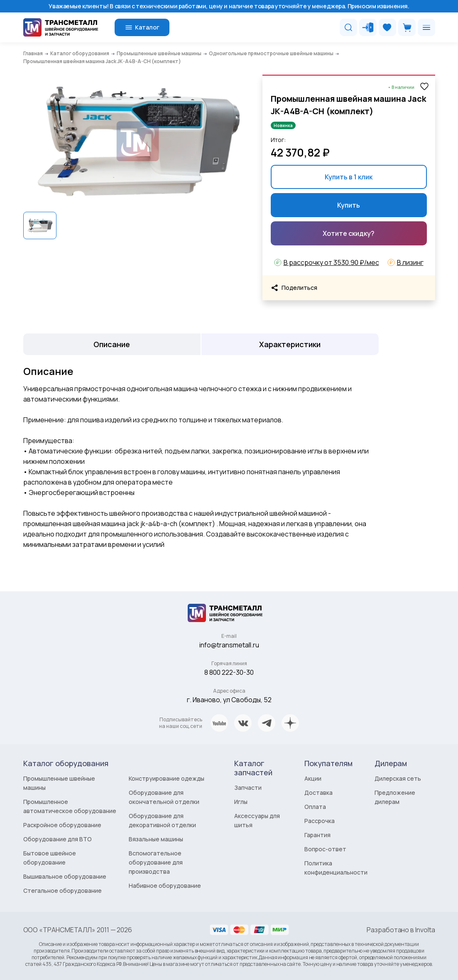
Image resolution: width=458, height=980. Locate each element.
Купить (349, 205)
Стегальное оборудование (62, 891)
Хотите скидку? (349, 233)
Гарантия (317, 835)
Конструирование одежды (167, 778)
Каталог (142, 27)
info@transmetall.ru (229, 645)
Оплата (315, 807)
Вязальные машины (156, 839)
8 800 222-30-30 (229, 672)
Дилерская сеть (398, 778)
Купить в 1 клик (349, 177)
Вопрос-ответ (325, 849)
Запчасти (248, 788)
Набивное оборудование (165, 886)
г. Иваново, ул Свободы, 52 (229, 700)
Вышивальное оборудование (65, 876)
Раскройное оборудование (62, 825)
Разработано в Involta (401, 930)
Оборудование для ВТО (58, 839)
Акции (313, 778)
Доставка (318, 793)
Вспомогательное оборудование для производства (156, 862)
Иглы (241, 802)
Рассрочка (320, 821)
